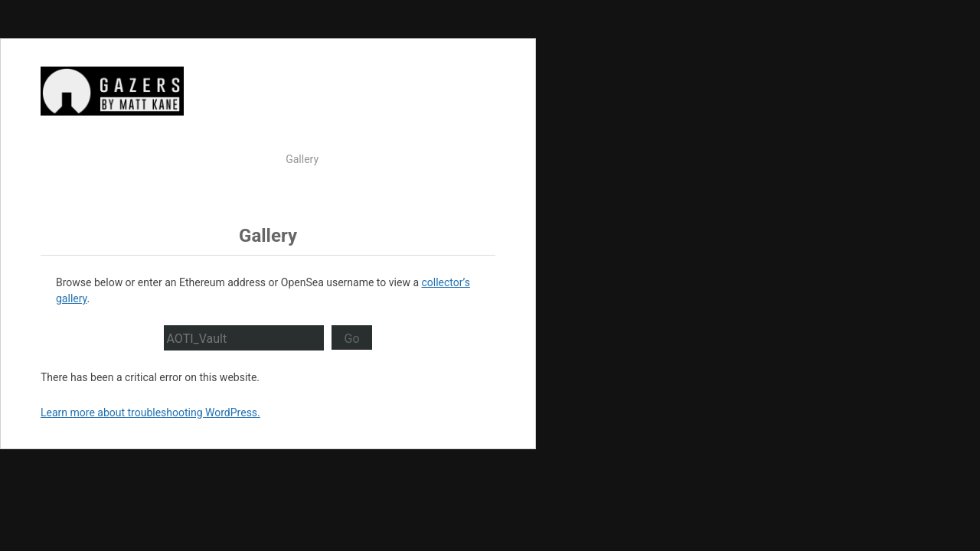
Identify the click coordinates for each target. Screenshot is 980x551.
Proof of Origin (403, 184)
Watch (255, 159)
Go (351, 339)
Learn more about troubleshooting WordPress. (150, 412)
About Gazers (415, 159)
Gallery (302, 159)
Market (351, 159)
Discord (471, 184)
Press (476, 159)
